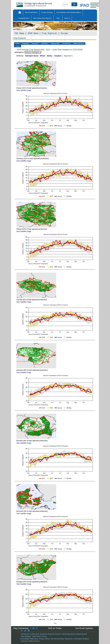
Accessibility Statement (29, 639)
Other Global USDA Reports (42, 18)
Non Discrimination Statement (61, 639)
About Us (67, 18)
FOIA (44, 636)
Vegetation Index (55, 44)
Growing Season (66, 44)
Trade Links (36, 636)
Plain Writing (25, 636)
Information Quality (81, 639)
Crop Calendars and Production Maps (69, 12)
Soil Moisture (45, 44)
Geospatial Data (24, 18)
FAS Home (19, 33)
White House (34, 641)
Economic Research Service (50, 634)
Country (18, 46)
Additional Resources (79, 44)
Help (58, 18)
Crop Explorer (49, 33)
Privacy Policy (44, 639)
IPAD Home (33, 33)
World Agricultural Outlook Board (74, 634)
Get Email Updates (84, 628)
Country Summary (47, 12)
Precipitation (26, 44)
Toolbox (17, 44)
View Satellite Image (24, 90)
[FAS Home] (28, 4)
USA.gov (24, 641)
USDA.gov (34, 634)
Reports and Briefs (31, 12)
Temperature (35, 44)
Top (55, 623)
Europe (64, 33)
